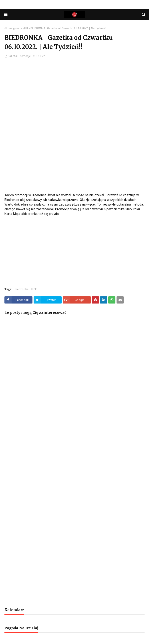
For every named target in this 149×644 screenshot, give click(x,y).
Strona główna (13, 28)
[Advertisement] (74, 96)
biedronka (22, 289)
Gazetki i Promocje (19, 56)
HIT (26, 28)
